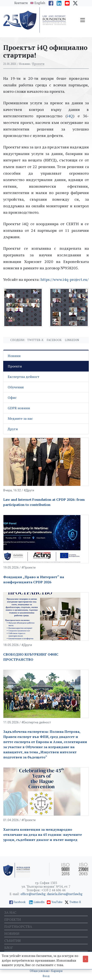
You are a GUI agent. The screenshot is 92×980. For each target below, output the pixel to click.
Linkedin (72, 340)
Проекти (38, 64)
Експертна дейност (24, 377)
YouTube (57, 902)
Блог (9, 948)
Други (13, 429)
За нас (10, 912)
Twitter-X (35, 340)
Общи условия (39, 971)
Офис (12, 398)
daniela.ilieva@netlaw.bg (65, 894)
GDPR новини (19, 408)
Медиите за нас (20, 418)
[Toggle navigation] (83, 20)
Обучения (16, 387)
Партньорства (18, 926)
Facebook (54, 340)
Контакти (21, 3)
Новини (14, 356)
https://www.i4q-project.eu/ (65, 279)
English (40, 3)
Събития (13, 941)
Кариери (57, 971)
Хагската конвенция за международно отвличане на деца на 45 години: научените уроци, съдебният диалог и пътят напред (43, 835)
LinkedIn (39, 902)
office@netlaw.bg (33, 894)
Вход (46, 976)
